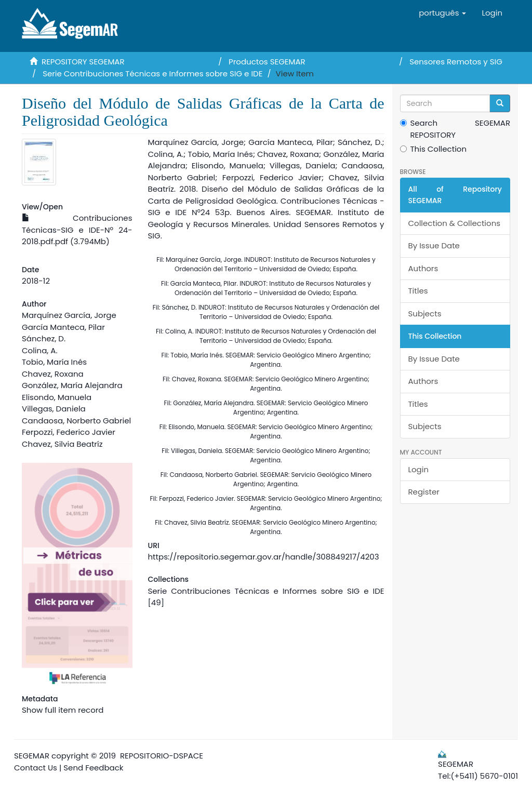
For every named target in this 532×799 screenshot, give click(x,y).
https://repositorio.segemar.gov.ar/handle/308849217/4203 (264, 557)
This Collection (434, 149)
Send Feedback (93, 768)
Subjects (425, 314)
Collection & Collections (455, 223)
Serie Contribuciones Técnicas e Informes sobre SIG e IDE (152, 74)
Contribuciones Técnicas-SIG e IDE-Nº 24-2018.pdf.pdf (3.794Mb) (77, 230)
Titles (418, 291)
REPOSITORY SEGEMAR (83, 62)
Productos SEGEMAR (267, 62)
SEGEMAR (32, 756)
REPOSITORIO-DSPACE (162, 756)
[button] (442, 13)
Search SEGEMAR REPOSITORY (455, 129)
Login (419, 469)
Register (424, 492)
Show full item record (63, 710)
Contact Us (36, 768)
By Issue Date (434, 245)
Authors (423, 268)
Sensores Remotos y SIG (456, 62)
